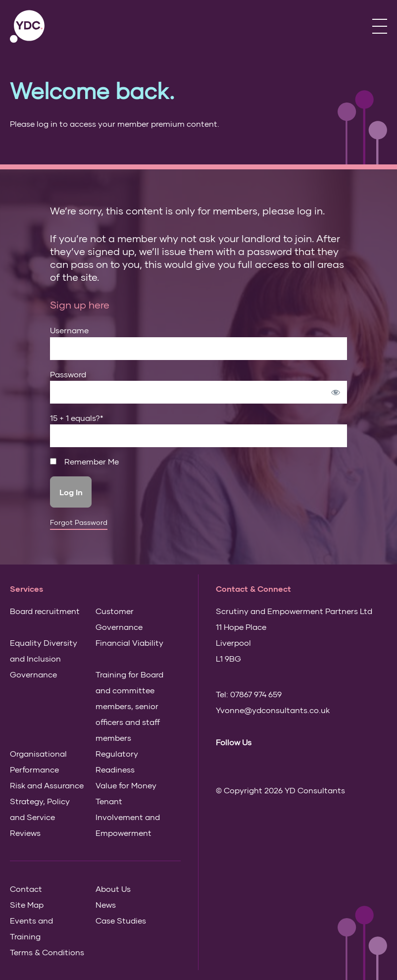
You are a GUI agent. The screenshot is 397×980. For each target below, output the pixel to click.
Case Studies (121, 920)
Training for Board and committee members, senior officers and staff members (129, 706)
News (106, 904)
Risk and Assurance (47, 785)
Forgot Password (79, 522)
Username (69, 330)
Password (68, 374)
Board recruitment (45, 611)
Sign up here (80, 305)
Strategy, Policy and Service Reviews (40, 817)
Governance (33, 674)
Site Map (27, 904)
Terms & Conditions (47, 952)
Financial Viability (129, 643)
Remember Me (84, 462)
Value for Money (126, 785)
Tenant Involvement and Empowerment (128, 817)
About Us (113, 889)
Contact (26, 889)
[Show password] (336, 392)
